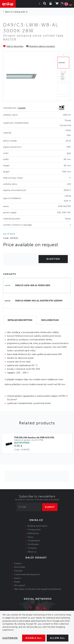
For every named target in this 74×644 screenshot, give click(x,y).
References (33, 533)
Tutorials (18, 571)
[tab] (20, 320)
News (30, 537)
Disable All (34, 638)
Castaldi (22, 108)
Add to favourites (15, 46)
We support (20, 585)
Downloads (20, 567)
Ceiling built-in (21, 12)
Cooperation (34, 541)
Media (17, 582)
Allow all (58, 638)
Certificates (33, 544)
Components (34, 530)
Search (17, 578)
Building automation (37, 526)
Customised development (27, 574)
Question (53, 259)
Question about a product (42, 46)
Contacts (32, 548)
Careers (18, 563)
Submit (50, 507)
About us (32, 552)
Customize (10, 638)
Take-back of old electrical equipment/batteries (37, 589)
